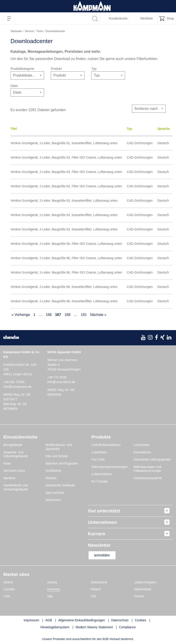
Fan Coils (98, 459)
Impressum (31, 620)
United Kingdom (145, 582)
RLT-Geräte (100, 481)
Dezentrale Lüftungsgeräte (152, 459)
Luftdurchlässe (102, 474)
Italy (50, 596)
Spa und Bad (55, 493)
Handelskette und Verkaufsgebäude (16, 487)
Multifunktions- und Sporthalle (59, 447)
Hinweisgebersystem (55, 627)
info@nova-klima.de (61, 382)
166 (49, 315)
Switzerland (99, 582)
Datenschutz (120, 620)
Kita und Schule (57, 456)
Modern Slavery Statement (94, 627)
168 (68, 315)
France (139, 596)
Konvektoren (142, 452)
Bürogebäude (13, 445)
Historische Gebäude (60, 485)
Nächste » (98, 315)
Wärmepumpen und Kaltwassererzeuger (147, 469)
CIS (93, 596)
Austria (52, 582)
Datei (14, 86)
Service (29, 31)
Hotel (7, 463)
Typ (94, 69)
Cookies (141, 620)
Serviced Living (14, 471)
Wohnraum (53, 500)
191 (84, 315)
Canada (9, 589)
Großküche (53, 471)
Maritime (9, 478)
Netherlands (143, 589)
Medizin (51, 478)
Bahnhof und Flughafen (62, 463)
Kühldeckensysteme (148, 478)
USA (7, 596)
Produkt (56, 69)
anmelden (102, 555)
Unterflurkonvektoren (106, 445)
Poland (96, 589)
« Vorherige (21, 315)
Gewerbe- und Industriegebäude (16, 454)
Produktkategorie (22, 69)
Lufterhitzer (99, 452)
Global (8, 582)
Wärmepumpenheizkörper (110, 467)
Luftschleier (142, 445)
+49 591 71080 (14, 382)
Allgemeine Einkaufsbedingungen (82, 620)
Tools (40, 31)
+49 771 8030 (57, 377)
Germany (54, 589)
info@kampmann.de (18, 387)
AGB (49, 620)
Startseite (16, 31)
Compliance (127, 627)
